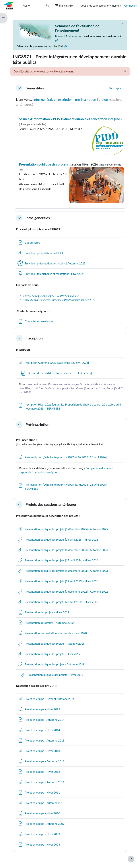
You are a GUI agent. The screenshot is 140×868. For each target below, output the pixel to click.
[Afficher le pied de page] (131, 859)
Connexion (131, 5)
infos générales (44, 99)
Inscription (34, 338)
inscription (65, 99)
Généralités (35, 88)
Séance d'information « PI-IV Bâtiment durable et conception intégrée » (71, 119)
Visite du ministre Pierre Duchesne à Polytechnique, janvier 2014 (59, 300)
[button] (48, 5)
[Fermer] (122, 24)
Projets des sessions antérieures (51, 504)
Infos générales (38, 218)
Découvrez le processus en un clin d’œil (42, 46)
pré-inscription (86, 99)
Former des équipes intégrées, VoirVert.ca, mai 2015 (52, 296)
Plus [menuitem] (25, 5)
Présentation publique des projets (43, 164)
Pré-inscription (37, 424)
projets (104, 99)
